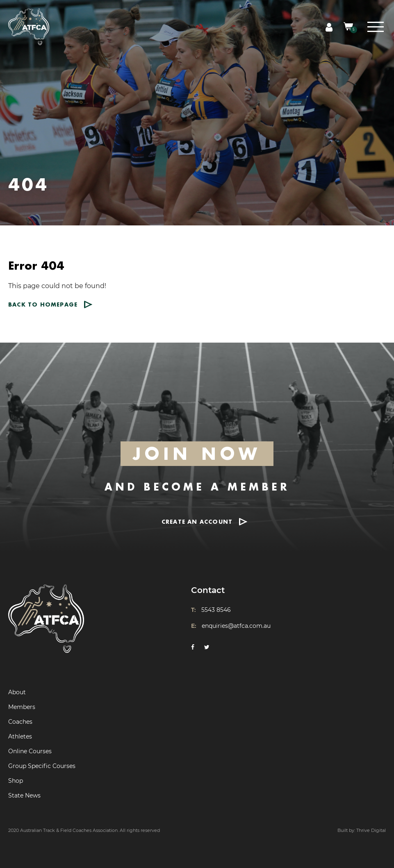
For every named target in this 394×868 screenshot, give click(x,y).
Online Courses (30, 751)
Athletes (20, 736)
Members (22, 707)
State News (24, 795)
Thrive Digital (371, 830)
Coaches (20, 722)
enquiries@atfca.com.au (236, 626)
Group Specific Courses (42, 766)
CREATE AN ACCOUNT (197, 521)
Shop (16, 781)
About (17, 692)
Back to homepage (43, 304)
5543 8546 (216, 610)
